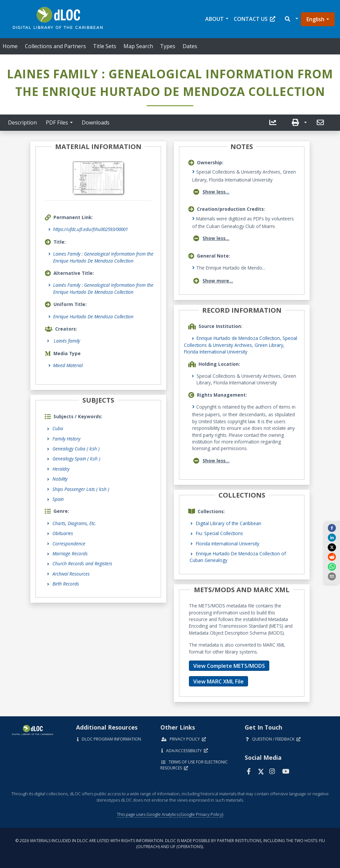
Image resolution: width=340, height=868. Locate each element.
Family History (66, 439)
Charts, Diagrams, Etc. (74, 523)
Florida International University (228, 544)
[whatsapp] (332, 566)
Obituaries (63, 533)
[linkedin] (332, 537)
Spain (58, 499)
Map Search (138, 46)
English (315, 19)
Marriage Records (70, 553)
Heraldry (61, 469)
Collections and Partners (55, 46)
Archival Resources (71, 574)
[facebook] (332, 528)
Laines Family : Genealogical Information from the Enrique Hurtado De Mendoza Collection (103, 257)
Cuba (58, 428)
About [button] (214, 19)
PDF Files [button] (57, 122)
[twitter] (332, 547)
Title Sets (105, 46)
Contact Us (255, 19)
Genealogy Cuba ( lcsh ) (76, 449)
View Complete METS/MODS (229, 666)
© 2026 (170, 844)
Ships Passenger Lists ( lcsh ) (81, 489)
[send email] (332, 576)
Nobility (60, 479)
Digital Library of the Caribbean (229, 523)
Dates (190, 46)
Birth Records (66, 584)
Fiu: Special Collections (219, 533)
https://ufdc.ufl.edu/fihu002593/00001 (90, 229)
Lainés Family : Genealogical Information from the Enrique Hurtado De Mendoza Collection (103, 288)
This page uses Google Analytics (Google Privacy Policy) (170, 814)
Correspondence (69, 544)
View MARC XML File (218, 681)
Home (10, 46)
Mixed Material (68, 365)
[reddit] (332, 557)
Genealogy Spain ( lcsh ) (76, 459)
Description (22, 122)
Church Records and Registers (82, 563)
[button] (291, 19)
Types (168, 46)
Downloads (96, 122)
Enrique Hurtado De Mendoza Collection (93, 316)
